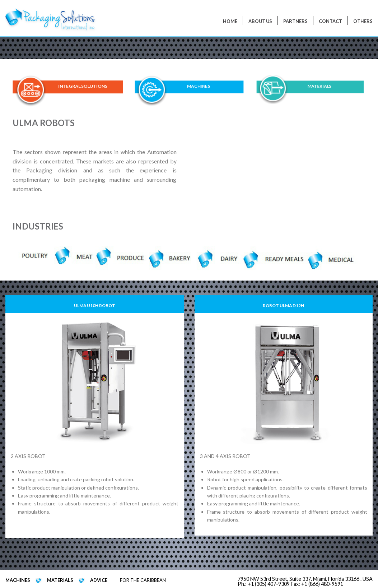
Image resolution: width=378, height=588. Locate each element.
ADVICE (99, 580)
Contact (330, 21)
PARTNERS (295, 21)
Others (363, 21)
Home (230, 21)
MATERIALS (320, 86)
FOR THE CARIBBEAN (143, 580)
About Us (260, 21)
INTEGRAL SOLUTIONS (83, 86)
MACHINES (198, 86)
